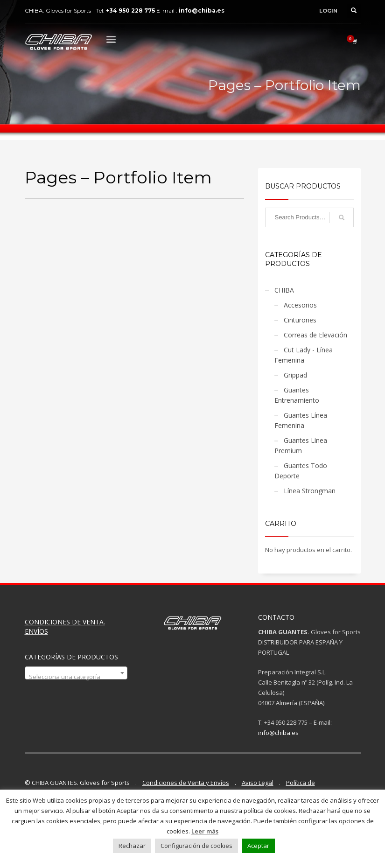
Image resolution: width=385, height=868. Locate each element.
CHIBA (284, 290)
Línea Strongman (310, 491)
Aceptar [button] (258, 846)
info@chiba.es (278, 733)
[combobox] (76, 673)
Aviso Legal (258, 783)
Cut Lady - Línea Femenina (304, 355)
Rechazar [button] (132, 846)
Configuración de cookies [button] (196, 846)
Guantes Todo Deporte (301, 471)
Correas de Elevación (315, 335)
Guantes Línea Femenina (301, 420)
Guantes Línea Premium (301, 445)
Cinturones (300, 320)
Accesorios (300, 305)
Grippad (295, 375)
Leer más (205, 831)
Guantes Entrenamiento (297, 395)
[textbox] (76, 676)
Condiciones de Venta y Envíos (186, 783)
